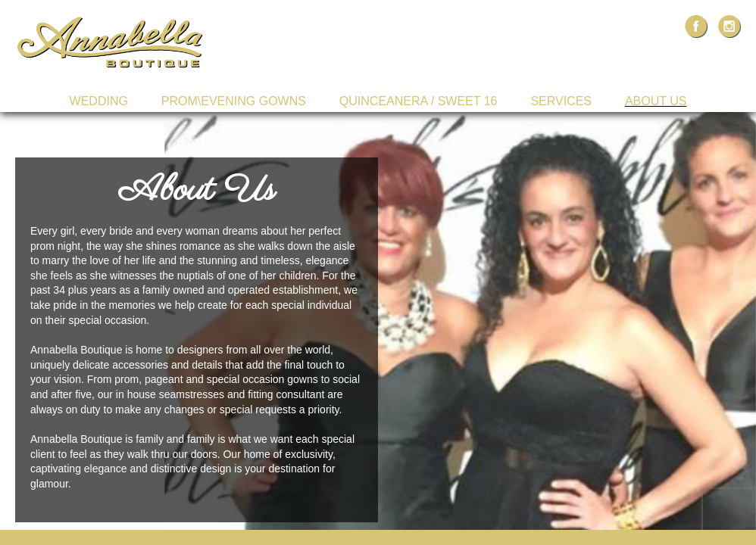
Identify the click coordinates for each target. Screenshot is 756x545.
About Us (656, 101)
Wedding (99, 101)
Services (561, 101)
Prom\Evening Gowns (234, 101)
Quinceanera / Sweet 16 (419, 101)
